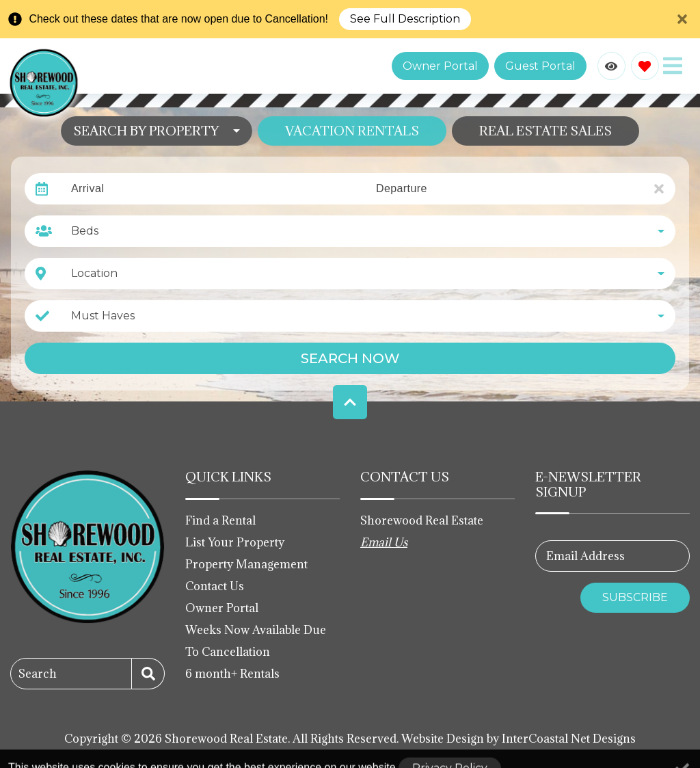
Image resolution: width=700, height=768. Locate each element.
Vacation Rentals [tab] (352, 131)
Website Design (443, 739)
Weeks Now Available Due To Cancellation (256, 641)
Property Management (246, 564)
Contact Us (215, 586)
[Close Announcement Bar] (682, 19)
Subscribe (635, 597)
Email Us (384, 542)
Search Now (350, 358)
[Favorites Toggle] (645, 66)
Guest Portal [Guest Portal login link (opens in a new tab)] (540, 66)
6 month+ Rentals (232, 674)
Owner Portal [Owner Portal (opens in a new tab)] (222, 608)
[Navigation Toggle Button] (673, 66)
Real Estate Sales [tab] (546, 131)
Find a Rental (220, 520)
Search (38, 674)
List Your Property (235, 542)
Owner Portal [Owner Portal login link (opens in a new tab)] (440, 66)
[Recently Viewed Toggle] (611, 66)
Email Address (585, 556)
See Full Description (405, 19)
